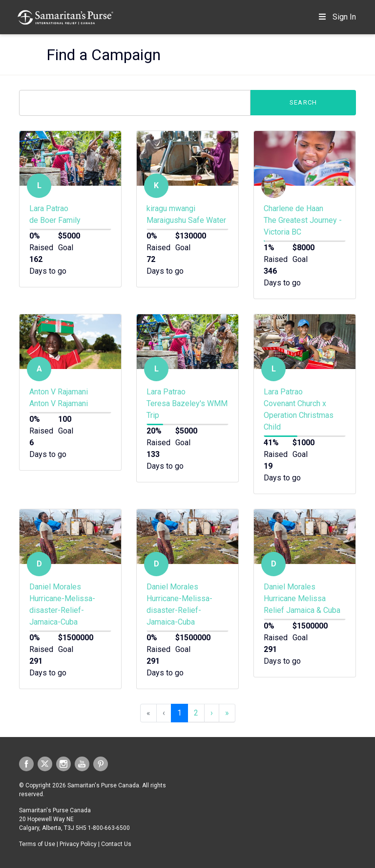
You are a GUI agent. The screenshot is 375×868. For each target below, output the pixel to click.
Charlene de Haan (293, 208)
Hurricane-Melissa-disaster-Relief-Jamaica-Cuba (62, 610)
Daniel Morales (55, 587)
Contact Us (116, 844)
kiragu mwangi (171, 208)
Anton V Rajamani (59, 392)
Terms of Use (37, 844)
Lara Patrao (49, 208)
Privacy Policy (78, 844)
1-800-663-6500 (109, 828)
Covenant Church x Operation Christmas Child (299, 415)
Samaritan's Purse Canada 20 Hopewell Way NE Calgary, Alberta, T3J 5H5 (55, 819)
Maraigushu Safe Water (186, 220)
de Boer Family (55, 220)
